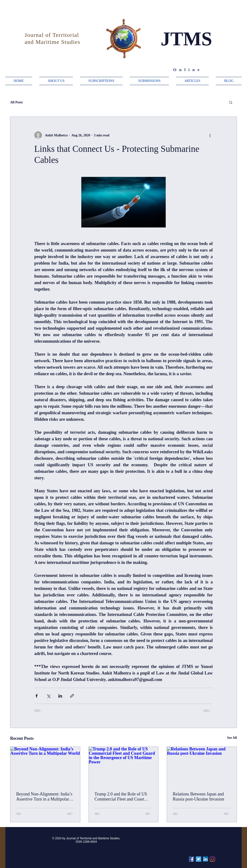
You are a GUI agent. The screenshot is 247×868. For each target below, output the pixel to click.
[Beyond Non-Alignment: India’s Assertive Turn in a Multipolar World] (45, 766)
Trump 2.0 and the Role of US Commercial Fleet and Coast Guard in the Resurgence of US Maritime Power (122, 797)
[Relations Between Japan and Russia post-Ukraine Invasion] (202, 766)
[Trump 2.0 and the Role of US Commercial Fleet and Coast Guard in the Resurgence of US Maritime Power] (124, 766)
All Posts (17, 102)
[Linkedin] (206, 859)
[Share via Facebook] (37, 696)
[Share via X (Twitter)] (48, 696)
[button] (231, 102)
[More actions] (210, 135)
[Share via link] (72, 696)
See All (232, 738)
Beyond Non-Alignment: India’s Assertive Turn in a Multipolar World (44, 797)
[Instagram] (213, 859)
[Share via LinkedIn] (60, 696)
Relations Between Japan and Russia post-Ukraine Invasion (198, 797)
